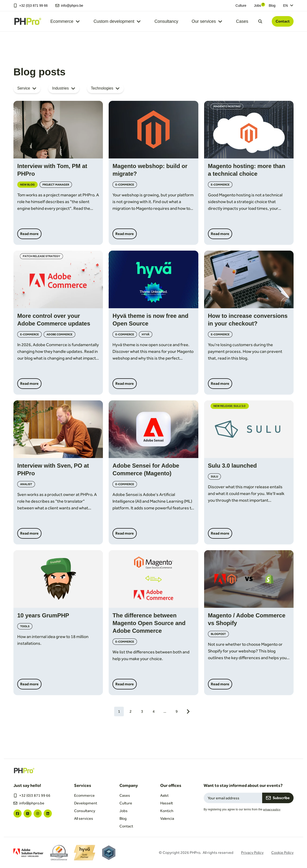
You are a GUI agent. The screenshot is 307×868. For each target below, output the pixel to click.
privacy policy (272, 809)
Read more (29, 234)
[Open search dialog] (260, 21)
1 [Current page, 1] (119, 711)
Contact (283, 21)
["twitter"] (28, 814)
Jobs (258, 6)
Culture (241, 6)
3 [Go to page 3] (142, 711)
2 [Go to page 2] (131, 711)
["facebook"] (18, 814)
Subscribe (278, 798)
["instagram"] (38, 814)
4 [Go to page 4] (154, 711)
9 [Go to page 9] (177, 711)
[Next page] (188, 711)
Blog (272, 6)
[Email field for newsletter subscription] (233, 798)
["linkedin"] (48, 814)
